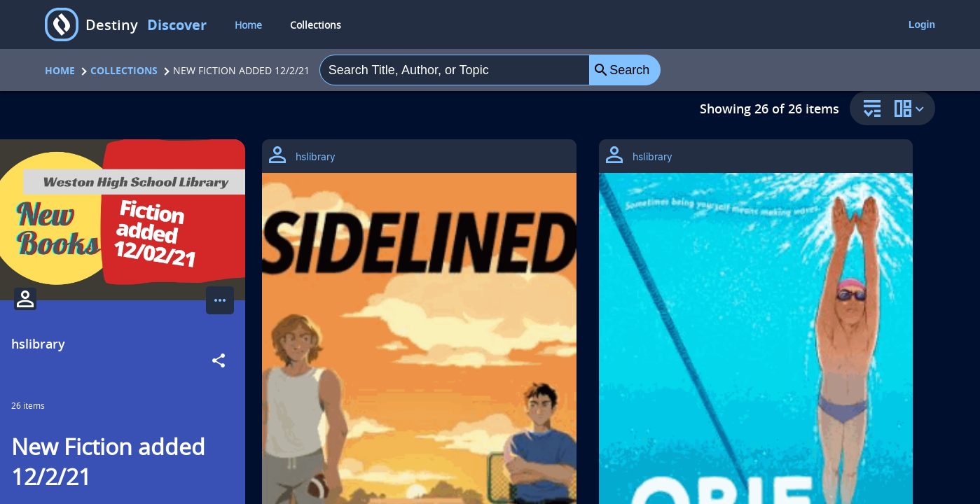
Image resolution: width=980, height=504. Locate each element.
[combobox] (455, 70)
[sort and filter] (869, 110)
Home (60, 70)
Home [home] (248, 25)
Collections (124, 70)
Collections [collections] (316, 25)
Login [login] (922, 24)
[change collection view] (911, 108)
